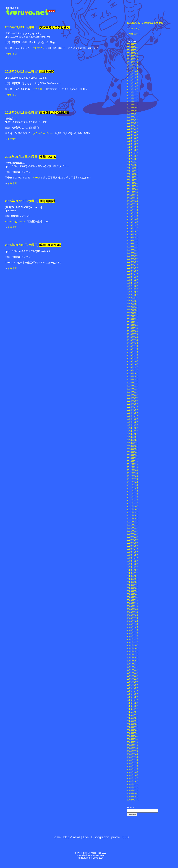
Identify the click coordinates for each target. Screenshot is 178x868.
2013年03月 (133, 455)
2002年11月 (133, 791)
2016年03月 (133, 346)
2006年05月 (133, 697)
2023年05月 (133, 123)
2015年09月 (133, 365)
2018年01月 (133, 283)
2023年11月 (133, 105)
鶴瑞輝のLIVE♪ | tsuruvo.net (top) (145, 23)
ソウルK (37, 89)
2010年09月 (133, 543)
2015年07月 (133, 371)
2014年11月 (133, 395)
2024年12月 (133, 65)
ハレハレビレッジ (15, 221)
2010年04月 (133, 558)
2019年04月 (133, 238)
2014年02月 (133, 422)
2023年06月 (133, 120)
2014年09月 (133, 401)
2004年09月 (133, 748)
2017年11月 (133, 289)
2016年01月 (133, 352)
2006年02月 (133, 706)
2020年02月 (133, 207)
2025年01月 (133, 62)
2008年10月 (133, 609)
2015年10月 (135, 29)
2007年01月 (133, 673)
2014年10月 (133, 398)
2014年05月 (133, 413)
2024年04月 (133, 90)
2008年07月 (133, 618)
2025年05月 (133, 50)
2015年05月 (133, 377)
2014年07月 (133, 407)
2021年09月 (133, 177)
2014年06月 (133, 410)
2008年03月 (133, 631)
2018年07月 (133, 265)
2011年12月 (133, 501)
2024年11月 (133, 68)
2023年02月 (133, 132)
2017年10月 (133, 292)
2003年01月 (133, 788)
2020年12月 (133, 195)
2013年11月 (133, 431)
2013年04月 (133, 452)
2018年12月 (133, 250)
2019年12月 (133, 213)
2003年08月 (133, 779)
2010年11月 (133, 537)
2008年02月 (133, 634)
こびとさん (39, 48)
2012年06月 (133, 482)
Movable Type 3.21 (97, 853)
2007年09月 (133, 649)
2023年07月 (133, 117)
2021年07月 (133, 180)
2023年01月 (133, 135)
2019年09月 (133, 223)
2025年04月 (133, 53)
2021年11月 (133, 171)
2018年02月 (133, 280)
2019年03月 (133, 241)
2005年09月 (133, 721)
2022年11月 (133, 141)
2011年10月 (133, 507)
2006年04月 (133, 700)
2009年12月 (133, 570)
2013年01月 (133, 461)
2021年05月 (133, 186)
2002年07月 (133, 800)
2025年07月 (133, 44)
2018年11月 (133, 253)
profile (116, 837)
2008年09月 (133, 612)
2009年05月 (133, 591)
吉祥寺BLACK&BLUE (54, 113)
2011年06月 (133, 516)
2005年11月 (133, 715)
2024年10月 (133, 71)
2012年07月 (133, 479)
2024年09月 (133, 74)
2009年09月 (133, 579)
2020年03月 (133, 204)
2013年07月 (133, 443)
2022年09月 (133, 147)
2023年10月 (133, 108)
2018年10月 (133, 256)
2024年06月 (133, 84)
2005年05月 (133, 733)
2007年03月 (133, 667)
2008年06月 (133, 621)
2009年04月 (133, 594)
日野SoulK (47, 72)
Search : (131, 808)
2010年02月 (133, 564)
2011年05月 (133, 519)
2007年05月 (133, 661)
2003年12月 (133, 770)
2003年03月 (133, 785)
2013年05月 (133, 449)
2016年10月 (133, 325)
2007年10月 (133, 646)
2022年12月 (133, 138)
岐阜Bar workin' (50, 245)
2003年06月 (133, 782)
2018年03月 (133, 277)
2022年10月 (133, 144)
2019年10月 (133, 220)
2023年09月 (133, 111)
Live (86, 837)
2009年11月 (133, 573)
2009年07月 (133, 585)
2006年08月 (133, 688)
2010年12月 (133, 534)
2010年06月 (133, 552)
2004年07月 (133, 751)
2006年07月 (133, 691)
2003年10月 (133, 773)
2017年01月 (133, 316)
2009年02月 (133, 600)
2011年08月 (133, 513)
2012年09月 (133, 473)
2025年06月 (133, 47)
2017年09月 (133, 295)
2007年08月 (133, 652)
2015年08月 (135, 34)
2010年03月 (133, 561)
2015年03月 (133, 383)
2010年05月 (133, 555)
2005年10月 (133, 718)
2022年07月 (133, 153)
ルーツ (36, 178)
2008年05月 (133, 624)
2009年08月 (133, 582)
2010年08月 (133, 546)
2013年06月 (133, 446)
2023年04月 (133, 126)
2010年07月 (133, 549)
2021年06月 (133, 183)
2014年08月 (133, 404)
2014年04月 (133, 416)
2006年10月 (133, 682)
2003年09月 (133, 776)
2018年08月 (133, 262)
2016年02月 (133, 349)
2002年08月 (133, 797)
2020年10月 (133, 201)
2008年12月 (133, 603)
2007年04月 (133, 664)
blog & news (72, 837)
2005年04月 (133, 736)
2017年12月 (133, 286)
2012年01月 (133, 498)
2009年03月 (133, 597)
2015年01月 (133, 389)
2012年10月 (133, 470)
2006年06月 (133, 694)
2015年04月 (133, 380)
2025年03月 (133, 56)
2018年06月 (133, 268)
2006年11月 (133, 679)
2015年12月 (133, 356)
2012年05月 (133, 485)
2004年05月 (133, 757)
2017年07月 (133, 298)
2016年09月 (133, 328)
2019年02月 (133, 244)
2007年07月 (133, 655)
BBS (126, 837)
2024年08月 (133, 78)
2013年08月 (133, 440)
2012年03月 (133, 492)
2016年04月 (133, 343)
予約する (12, 54)
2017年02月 (133, 313)
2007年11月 (133, 643)
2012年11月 (133, 467)
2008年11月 (133, 606)
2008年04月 (133, 627)
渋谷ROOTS (48, 157)
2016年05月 (133, 340)
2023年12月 (133, 102)
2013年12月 (133, 428)
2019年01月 (133, 247)
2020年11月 (133, 198)
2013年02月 (133, 458)
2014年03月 (133, 419)
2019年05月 (133, 235)
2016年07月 (133, 334)
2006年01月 (133, 709)
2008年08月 (133, 615)
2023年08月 (133, 114)
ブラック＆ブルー (43, 133)
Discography (100, 837)
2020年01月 (133, 210)
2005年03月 (133, 739)
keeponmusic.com (95, 855)
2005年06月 (133, 730)
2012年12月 (133, 464)
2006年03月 (133, 703)
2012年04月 (133, 488)
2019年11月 (133, 217)
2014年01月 (133, 425)
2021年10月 (133, 174)
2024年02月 (133, 96)
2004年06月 (133, 754)
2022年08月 (133, 150)
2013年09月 (133, 437)
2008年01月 (133, 637)
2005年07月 (133, 727)
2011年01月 (133, 531)
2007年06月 (133, 658)
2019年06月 (133, 232)
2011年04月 (133, 522)
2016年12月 (133, 319)
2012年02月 (133, 495)
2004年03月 (133, 760)
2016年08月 (133, 331)
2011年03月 (133, 525)
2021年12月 (133, 168)
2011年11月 (133, 504)
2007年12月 (133, 640)
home (57, 837)
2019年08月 (133, 226)
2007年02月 (133, 670)
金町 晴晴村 (47, 201)
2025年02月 (133, 59)
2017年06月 (133, 301)
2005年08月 (133, 724)
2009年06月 (133, 588)
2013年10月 (133, 434)
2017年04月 (133, 307)
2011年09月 (133, 510)
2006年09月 (133, 685)
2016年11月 (133, 322)
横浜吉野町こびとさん (54, 27)
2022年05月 (133, 159)
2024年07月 (133, 81)
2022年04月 (133, 162)
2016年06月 (133, 337)
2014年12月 (133, 392)
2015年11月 (133, 359)
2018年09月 (133, 259)
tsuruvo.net (12, 8)
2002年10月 (133, 794)
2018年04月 (133, 274)
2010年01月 (133, 567)
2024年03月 (133, 93)
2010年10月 (133, 540)
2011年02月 (133, 528)
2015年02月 (133, 386)
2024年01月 (133, 99)
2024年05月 (133, 87)
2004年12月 (133, 745)
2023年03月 (133, 129)
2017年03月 (133, 310)
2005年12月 (133, 712)
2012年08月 (133, 476)
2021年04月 (133, 189)
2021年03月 (133, 192)
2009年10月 (133, 576)
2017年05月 (133, 304)
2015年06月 (133, 374)
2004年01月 (133, 766)
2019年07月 (133, 229)
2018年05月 (133, 271)
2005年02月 (133, 742)
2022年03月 (133, 165)
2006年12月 (133, 676)
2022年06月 (133, 156)
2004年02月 (133, 763)
